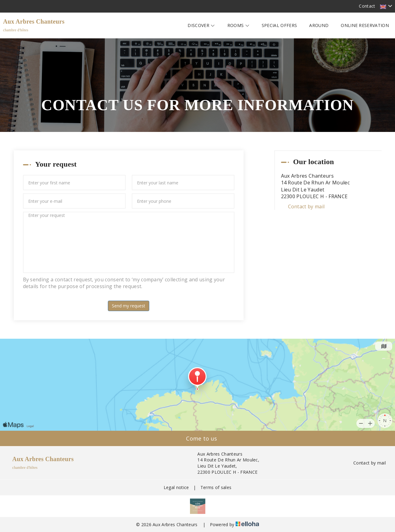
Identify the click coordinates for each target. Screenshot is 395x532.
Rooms (238, 25)
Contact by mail (306, 206)
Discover (201, 25)
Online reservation (365, 25)
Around (319, 25)
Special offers (279, 25)
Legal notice (176, 487)
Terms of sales (216, 487)
